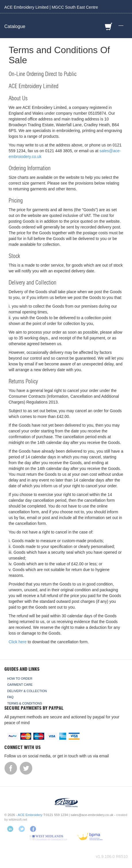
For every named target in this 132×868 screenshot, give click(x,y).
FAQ (10, 697)
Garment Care (20, 685)
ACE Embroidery (30, 815)
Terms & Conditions (25, 703)
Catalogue (15, 26)
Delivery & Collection (27, 691)
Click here (18, 642)
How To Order (20, 679)
